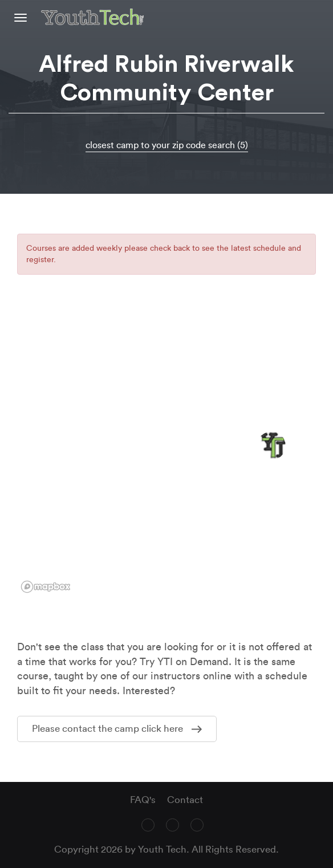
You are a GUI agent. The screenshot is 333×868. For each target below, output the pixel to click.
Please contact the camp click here (117, 729)
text (320, 17)
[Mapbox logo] (46, 587)
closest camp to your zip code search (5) (167, 145)
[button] (271, 446)
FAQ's (143, 800)
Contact (185, 800)
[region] (166, 454)
